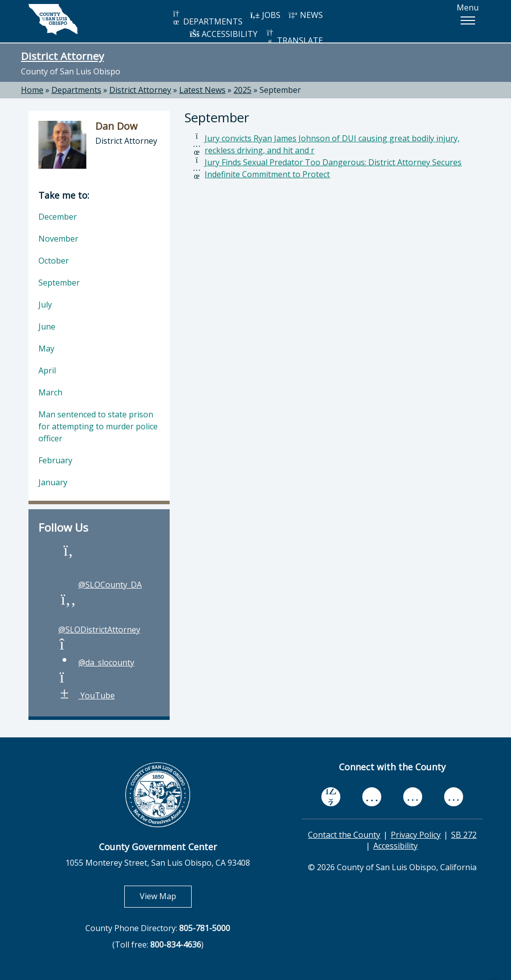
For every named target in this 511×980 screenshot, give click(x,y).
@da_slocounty (96, 662)
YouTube (87, 695)
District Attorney (62, 56)
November (58, 239)
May (46, 348)
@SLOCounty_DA (100, 585)
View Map (166, 896)
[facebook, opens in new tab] (331, 797)
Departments (76, 90)
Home (32, 90)
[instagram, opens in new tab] (454, 796)
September (280, 90)
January (53, 482)
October (54, 261)
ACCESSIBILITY (224, 34)
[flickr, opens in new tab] (413, 796)
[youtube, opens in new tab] (372, 797)
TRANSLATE (294, 37)
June (47, 327)
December (58, 217)
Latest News (202, 90)
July (45, 305)
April (47, 370)
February (55, 460)
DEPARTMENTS (207, 18)
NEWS (305, 15)
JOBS (265, 15)
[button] (468, 20)
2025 (243, 90)
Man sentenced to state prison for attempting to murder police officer (98, 426)
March (50, 392)
